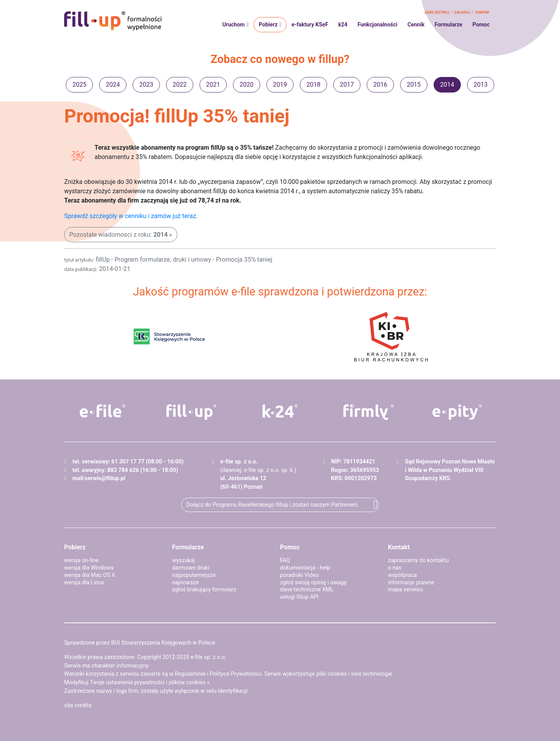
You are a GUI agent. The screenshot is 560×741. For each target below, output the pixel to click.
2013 (481, 85)
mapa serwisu (406, 590)
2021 (213, 85)
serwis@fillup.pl (105, 478)
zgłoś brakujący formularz (204, 590)
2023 (146, 85)
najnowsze (185, 583)
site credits (78, 705)
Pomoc (481, 24)
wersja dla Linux (84, 583)
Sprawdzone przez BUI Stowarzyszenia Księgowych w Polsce (140, 643)
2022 (180, 85)
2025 (79, 85)
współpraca (402, 575)
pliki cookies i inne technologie (354, 674)
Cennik (416, 24)
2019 (280, 85)
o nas (395, 568)
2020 (247, 85)
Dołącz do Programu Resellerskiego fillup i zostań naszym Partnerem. (273, 505)
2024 (113, 85)
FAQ (285, 560)
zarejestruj (437, 12)
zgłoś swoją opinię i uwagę (313, 583)
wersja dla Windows (89, 568)
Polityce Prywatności (235, 674)
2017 (347, 85)
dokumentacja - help (305, 568)
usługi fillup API (299, 597)
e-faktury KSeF (310, 24)
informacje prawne (411, 583)
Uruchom (234, 24)
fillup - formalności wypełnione (113, 21)
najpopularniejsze (194, 575)
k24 (343, 24)
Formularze (448, 24)
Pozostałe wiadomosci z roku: (118, 235)
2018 (313, 85)
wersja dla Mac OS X (90, 575)
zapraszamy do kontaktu (419, 560)
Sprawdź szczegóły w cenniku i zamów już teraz (130, 216)
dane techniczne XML (307, 590)
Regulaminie (190, 674)
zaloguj (462, 12)
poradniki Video (299, 575)
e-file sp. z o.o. (208, 657)
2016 (380, 85)
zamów (482, 12)
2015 (414, 85)
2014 (447, 85)
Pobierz (268, 24)
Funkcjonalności (377, 24)
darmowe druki (191, 568)
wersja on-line (81, 560)
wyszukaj (184, 560)
